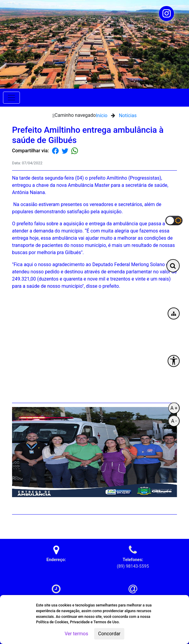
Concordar (109, 634)
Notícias (128, 115)
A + (174, 408)
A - (174, 421)
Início (102, 115)
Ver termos (76, 634)
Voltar (173, 524)
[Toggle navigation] (11, 98)
